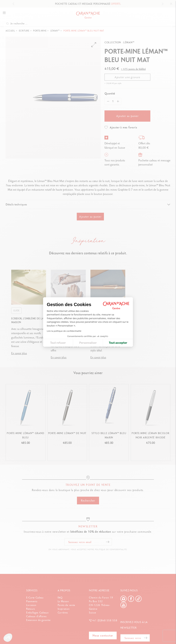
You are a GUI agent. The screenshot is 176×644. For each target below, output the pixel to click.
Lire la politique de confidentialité (64, 331)
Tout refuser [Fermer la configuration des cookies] (58, 343)
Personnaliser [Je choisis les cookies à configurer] (88, 343)
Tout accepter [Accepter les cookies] (118, 343)
